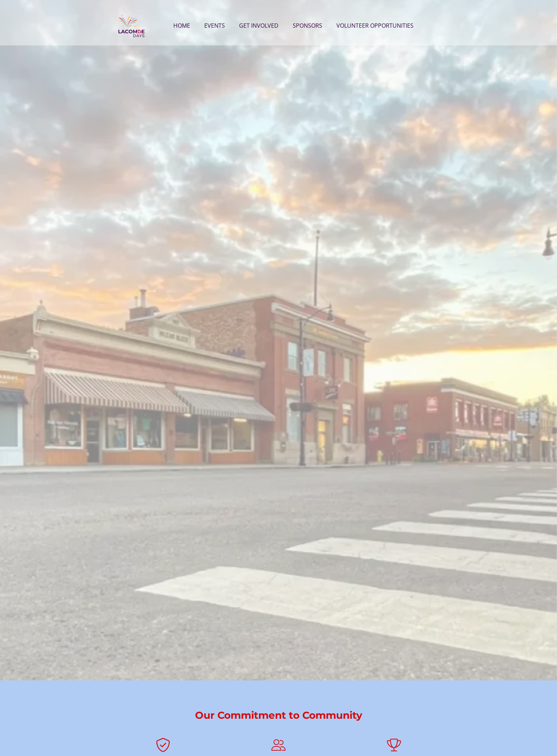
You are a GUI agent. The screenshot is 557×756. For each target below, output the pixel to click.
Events (215, 26)
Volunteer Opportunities (375, 26)
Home (182, 26)
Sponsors (307, 26)
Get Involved (259, 26)
